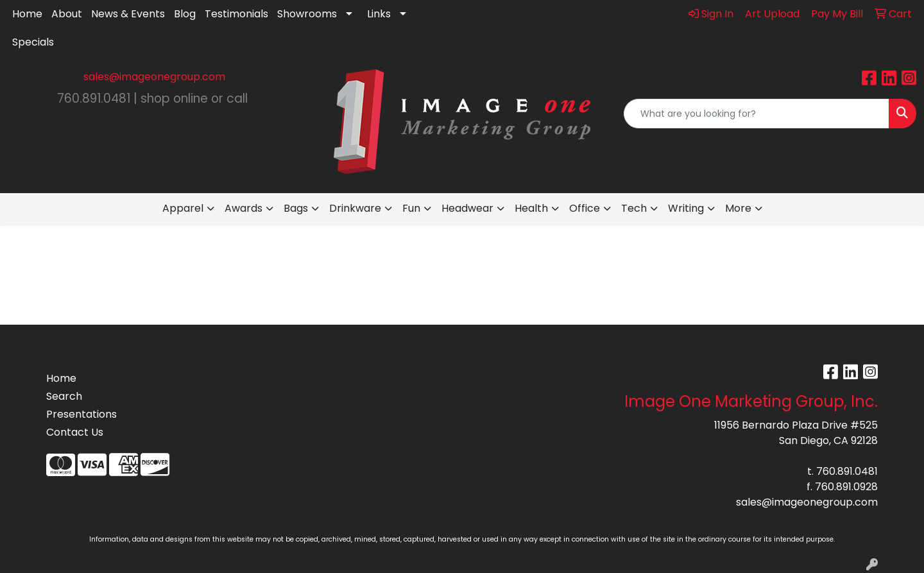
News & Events (128, 14)
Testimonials (236, 14)
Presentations (81, 414)
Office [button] (585, 208)
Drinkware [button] (355, 208)
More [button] (738, 208)
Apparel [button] (183, 208)
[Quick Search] (757, 114)
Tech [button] (634, 208)
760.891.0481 (847, 471)
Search (64, 396)
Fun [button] (411, 208)
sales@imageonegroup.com (154, 77)
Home (27, 14)
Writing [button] (686, 208)
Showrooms (307, 14)
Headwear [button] (467, 208)
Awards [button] (244, 208)
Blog (185, 14)
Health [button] (531, 208)
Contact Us (75, 432)
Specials (33, 42)
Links (379, 14)
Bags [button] (296, 208)
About (67, 14)
